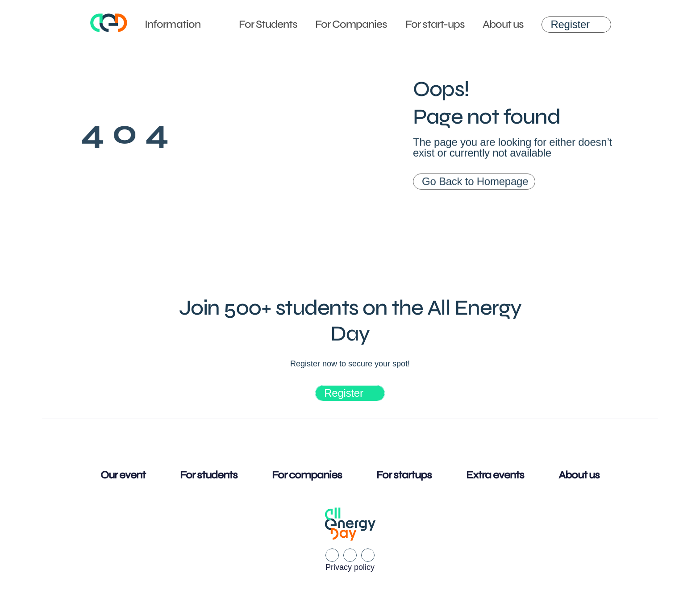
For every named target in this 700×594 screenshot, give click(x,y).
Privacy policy (350, 567)
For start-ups (435, 24)
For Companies (351, 24)
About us (503, 24)
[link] (576, 25)
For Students (268, 24)
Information (172, 24)
